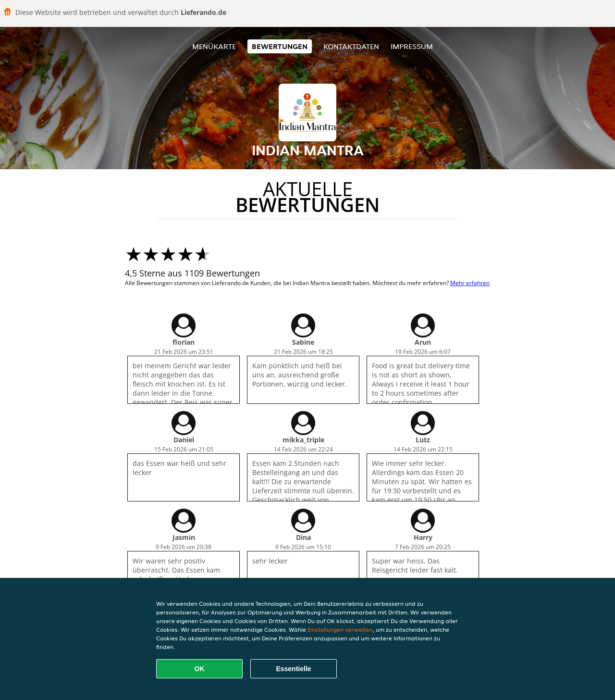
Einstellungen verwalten (340, 630)
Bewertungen (280, 46)
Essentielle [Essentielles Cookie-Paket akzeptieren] (293, 669)
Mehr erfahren (470, 283)
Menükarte (214, 46)
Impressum (412, 46)
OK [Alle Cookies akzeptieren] (200, 669)
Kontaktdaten (351, 46)
